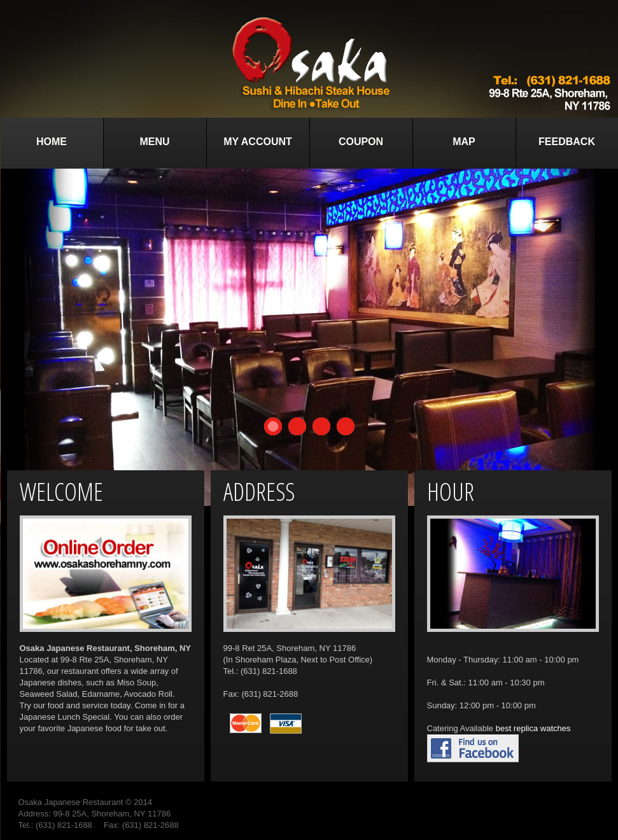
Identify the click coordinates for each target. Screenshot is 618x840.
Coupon (361, 142)
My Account (258, 142)
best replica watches (533, 728)
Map (464, 142)
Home (52, 142)
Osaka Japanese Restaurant (71, 802)
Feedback (567, 142)
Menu (154, 142)
